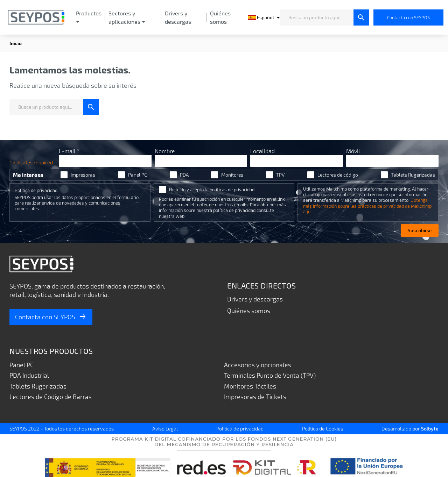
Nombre (165, 151)
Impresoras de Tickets (255, 397)
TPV (280, 175)
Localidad (262, 151)
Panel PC (138, 175)
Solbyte (430, 428)
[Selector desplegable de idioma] (261, 17)
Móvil (353, 151)
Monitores (232, 175)
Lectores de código (338, 175)
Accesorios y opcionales (258, 365)
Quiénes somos (249, 311)
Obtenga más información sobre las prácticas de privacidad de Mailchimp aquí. (367, 206)
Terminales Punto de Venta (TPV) (270, 375)
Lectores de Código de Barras (51, 397)
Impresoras (83, 175)
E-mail (69, 151)
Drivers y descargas (255, 299)
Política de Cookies (323, 428)
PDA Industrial (30, 375)
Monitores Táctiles (250, 386)
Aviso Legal (165, 428)
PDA (184, 175)
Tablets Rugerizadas (413, 175)
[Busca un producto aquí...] (317, 17)
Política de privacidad (36, 190)
